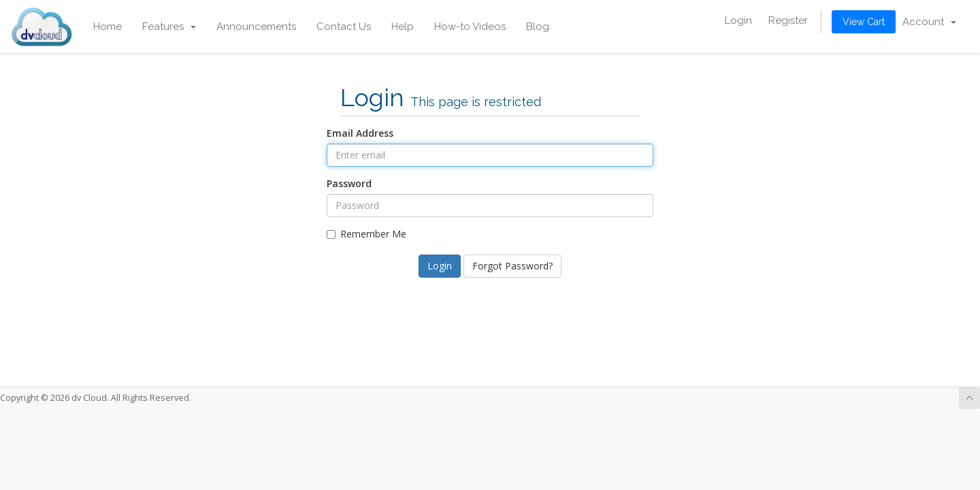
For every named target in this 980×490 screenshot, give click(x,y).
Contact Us (344, 27)
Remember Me (366, 234)
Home (108, 27)
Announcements (256, 27)
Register (788, 20)
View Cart (864, 22)
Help (403, 27)
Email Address (360, 133)
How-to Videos (470, 27)
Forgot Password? (512, 266)
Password (349, 183)
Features (169, 27)
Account (929, 22)
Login (738, 20)
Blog (538, 27)
